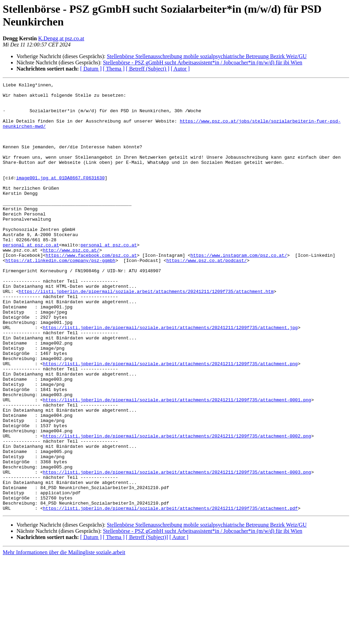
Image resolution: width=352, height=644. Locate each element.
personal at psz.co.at (31, 278)
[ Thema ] (114, 69)
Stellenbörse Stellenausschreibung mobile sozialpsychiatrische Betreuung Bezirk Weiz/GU (207, 56)
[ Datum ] (91, 69)
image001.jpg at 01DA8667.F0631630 (60, 197)
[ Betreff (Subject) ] (147, 69)
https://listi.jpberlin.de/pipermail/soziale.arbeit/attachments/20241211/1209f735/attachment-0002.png (177, 507)
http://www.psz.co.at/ (71, 284)
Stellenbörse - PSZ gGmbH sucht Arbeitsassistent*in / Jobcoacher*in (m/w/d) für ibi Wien (202, 62)
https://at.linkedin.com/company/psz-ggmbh (60, 296)
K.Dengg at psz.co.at (61, 38)
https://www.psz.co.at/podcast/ (207, 296)
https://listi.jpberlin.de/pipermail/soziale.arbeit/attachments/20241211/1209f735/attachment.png (170, 420)
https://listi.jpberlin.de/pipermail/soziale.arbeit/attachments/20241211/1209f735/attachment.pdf (170, 594)
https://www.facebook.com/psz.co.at (91, 290)
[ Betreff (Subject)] (147, 623)
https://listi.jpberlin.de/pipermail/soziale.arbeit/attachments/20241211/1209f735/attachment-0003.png (177, 550)
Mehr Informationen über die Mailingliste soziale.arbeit (64, 638)
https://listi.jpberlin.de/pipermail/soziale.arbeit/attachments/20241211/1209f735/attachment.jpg (170, 377)
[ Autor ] (180, 69)
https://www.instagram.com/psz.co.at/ (239, 290)
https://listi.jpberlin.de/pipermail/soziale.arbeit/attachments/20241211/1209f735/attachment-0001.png (177, 464)
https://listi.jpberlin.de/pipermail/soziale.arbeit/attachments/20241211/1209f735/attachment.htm (146, 334)
